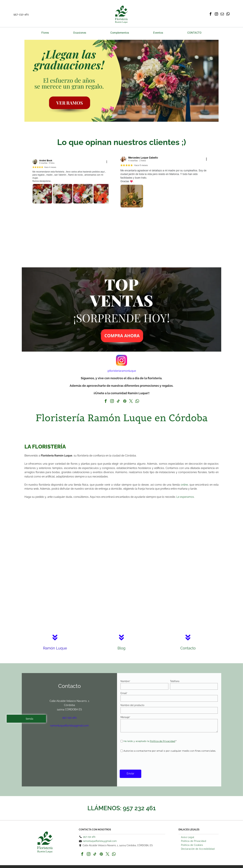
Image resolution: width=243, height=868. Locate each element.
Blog (121, 648)
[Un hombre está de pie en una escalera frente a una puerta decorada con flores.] (171, 562)
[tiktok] (118, 402)
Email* (124, 693)
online (184, 485)
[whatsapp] (228, 14)
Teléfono (175, 681)
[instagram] (216, 14)
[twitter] (131, 402)
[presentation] (146, 760)
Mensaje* (125, 717)
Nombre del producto (132, 705)
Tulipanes (32, 128)
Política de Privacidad (162, 741)
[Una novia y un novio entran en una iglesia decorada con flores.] (72, 562)
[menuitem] (45, 33)
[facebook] (211, 14)
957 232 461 (139, 808)
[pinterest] (125, 402)
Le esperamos (185, 497)
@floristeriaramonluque (122, 371)
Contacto (188, 648)
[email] (222, 14)
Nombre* (125, 681)
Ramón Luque (55, 648)
